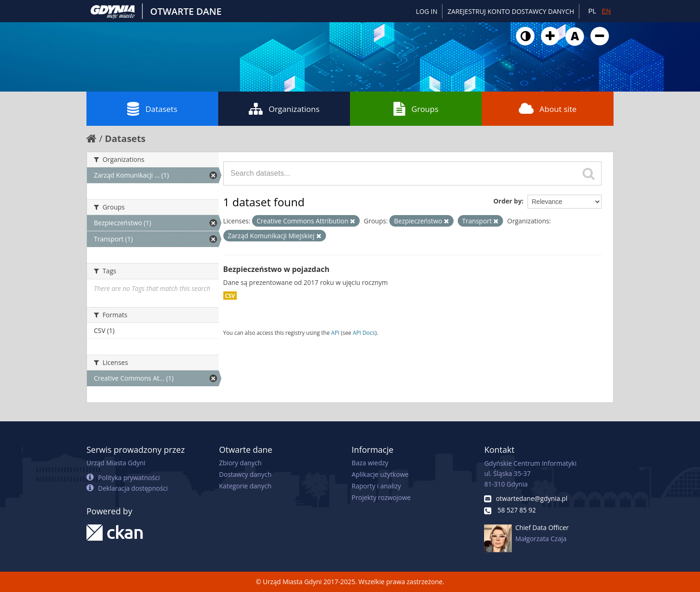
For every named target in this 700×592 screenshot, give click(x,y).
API (335, 333)
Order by (507, 201)
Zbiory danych (240, 463)
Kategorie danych (245, 486)
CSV (230, 296)
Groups (416, 109)
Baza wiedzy (370, 463)
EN (606, 11)
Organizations (284, 109)
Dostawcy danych (245, 474)
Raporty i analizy (377, 486)
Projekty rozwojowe (381, 497)
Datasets (152, 109)
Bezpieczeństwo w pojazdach (276, 269)
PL (592, 11)
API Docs (364, 333)
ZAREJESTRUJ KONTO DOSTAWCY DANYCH (511, 11)
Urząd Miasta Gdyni (116, 463)
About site (548, 109)
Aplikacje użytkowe (380, 474)
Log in (427, 11)
